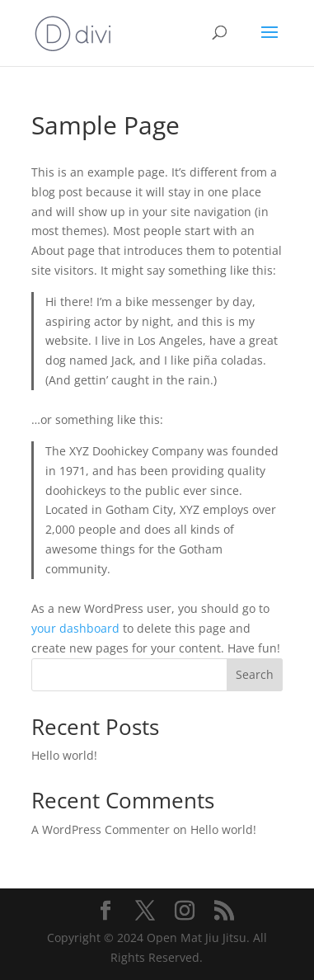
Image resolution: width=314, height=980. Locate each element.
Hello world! (64, 755)
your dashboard (75, 628)
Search (255, 674)
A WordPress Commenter (101, 829)
